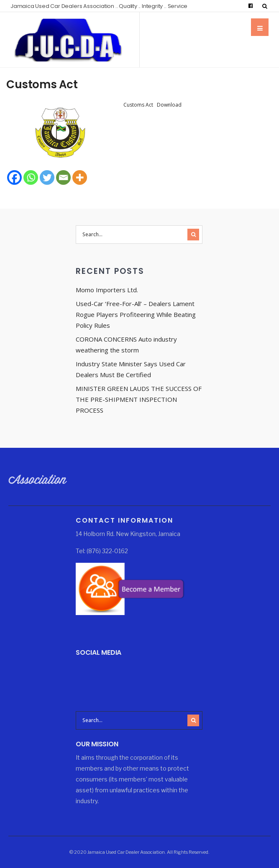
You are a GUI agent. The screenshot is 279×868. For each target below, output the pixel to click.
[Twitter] (47, 177)
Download (169, 105)
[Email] (63, 177)
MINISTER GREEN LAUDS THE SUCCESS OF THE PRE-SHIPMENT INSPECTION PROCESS (139, 399)
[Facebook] (14, 177)
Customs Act (42, 84)
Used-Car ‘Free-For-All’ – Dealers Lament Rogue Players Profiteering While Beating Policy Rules (136, 314)
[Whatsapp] (31, 177)
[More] (80, 177)
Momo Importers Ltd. (107, 290)
